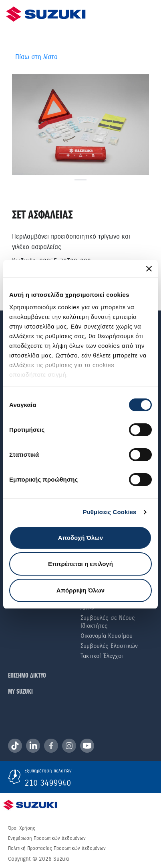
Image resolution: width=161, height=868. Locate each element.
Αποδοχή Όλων (80, 538)
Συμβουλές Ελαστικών (109, 646)
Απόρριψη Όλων (80, 590)
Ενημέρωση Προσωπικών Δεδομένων (47, 838)
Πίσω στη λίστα (36, 57)
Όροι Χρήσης (22, 828)
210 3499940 (48, 783)
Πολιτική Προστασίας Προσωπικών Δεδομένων (57, 848)
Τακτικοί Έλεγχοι (102, 656)
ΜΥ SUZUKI (20, 692)
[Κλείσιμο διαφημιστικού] (149, 269)
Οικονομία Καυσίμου (107, 636)
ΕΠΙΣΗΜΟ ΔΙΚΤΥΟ (27, 676)
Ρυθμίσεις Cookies (110, 512)
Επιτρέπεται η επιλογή (80, 564)
